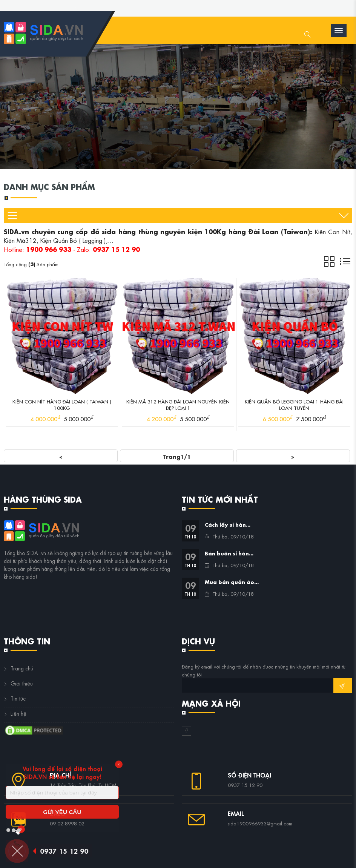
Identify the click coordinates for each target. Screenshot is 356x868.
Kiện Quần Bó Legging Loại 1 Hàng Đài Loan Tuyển (294, 404)
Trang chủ (22, 668)
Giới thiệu (22, 683)
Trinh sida (114, 560)
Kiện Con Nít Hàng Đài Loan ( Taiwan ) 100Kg (62, 404)
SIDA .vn (36, 552)
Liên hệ (18, 713)
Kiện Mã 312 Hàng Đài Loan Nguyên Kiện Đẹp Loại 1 (178, 404)
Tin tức (18, 698)
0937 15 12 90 (67, 851)
